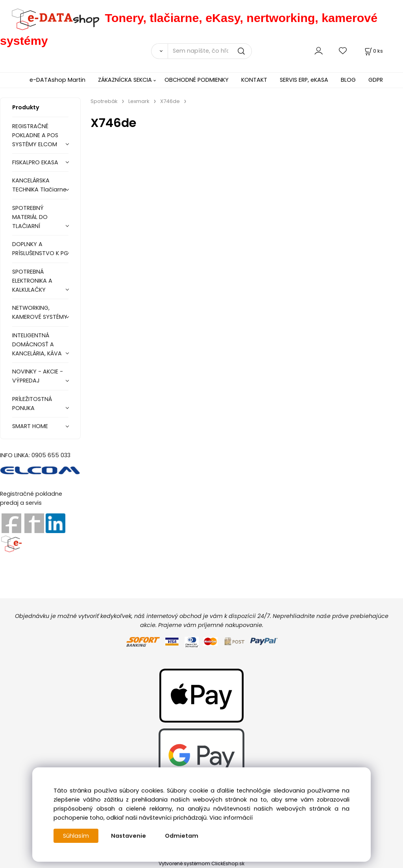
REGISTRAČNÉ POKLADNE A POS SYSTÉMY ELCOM (35, 135)
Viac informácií (231, 818)
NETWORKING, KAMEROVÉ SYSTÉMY (40, 312)
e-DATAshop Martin (57, 80)
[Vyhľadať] (159, 51)
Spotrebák (104, 101)
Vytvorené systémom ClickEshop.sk (201, 863)
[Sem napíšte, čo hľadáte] (210, 51)
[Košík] (373, 51)
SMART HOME (30, 426)
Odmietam (182, 836)
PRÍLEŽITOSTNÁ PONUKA (32, 404)
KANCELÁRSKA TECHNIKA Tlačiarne (39, 185)
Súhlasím (76, 836)
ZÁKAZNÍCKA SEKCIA (125, 80)
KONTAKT (254, 80)
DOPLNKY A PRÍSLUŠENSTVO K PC (40, 249)
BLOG (348, 80)
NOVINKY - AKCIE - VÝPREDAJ (38, 376)
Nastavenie (128, 836)
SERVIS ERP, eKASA (304, 80)
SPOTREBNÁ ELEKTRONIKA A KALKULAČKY (32, 281)
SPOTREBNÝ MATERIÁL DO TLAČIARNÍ (30, 217)
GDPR (376, 80)
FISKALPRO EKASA (35, 162)
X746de (170, 101)
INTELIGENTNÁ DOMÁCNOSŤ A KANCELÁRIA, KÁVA (37, 344)
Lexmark (139, 101)
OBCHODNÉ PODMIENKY (197, 80)
